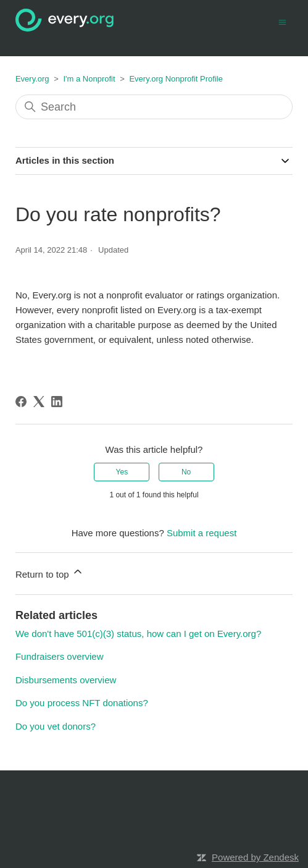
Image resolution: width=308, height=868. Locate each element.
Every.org (32, 79)
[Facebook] (21, 402)
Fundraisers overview (60, 656)
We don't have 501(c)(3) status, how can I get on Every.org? (138, 634)
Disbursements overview (66, 680)
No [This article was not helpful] (186, 472)
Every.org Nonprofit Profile (176, 79)
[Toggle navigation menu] (282, 21)
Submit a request (202, 533)
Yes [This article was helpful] (122, 472)
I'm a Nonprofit (89, 79)
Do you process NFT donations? (82, 703)
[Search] (154, 107)
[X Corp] (39, 402)
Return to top (50, 572)
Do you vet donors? (56, 726)
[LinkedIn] (57, 402)
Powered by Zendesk (255, 857)
